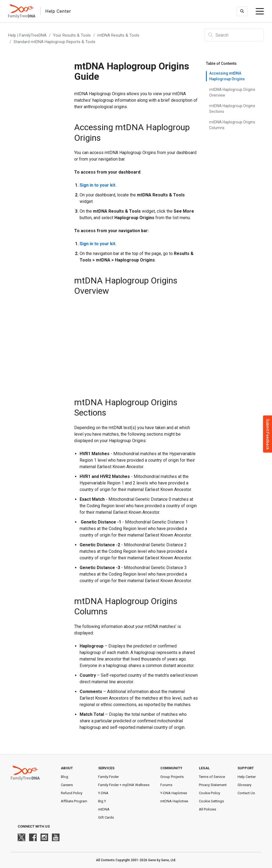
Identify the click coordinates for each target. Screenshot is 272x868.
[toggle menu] (260, 11)
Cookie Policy (210, 793)
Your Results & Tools (72, 35)
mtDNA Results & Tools (118, 35)
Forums (166, 785)
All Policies (207, 809)
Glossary (244, 785)
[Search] (234, 35)
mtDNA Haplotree (174, 801)
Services (106, 768)
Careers (67, 785)
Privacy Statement (213, 785)
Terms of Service (212, 777)
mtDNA (104, 809)
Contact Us (246, 793)
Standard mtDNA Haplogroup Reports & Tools (54, 42)
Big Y (102, 801)
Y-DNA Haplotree (174, 793)
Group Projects (172, 777)
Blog (65, 777)
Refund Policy (72, 793)
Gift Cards (106, 817)
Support (246, 768)
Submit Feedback (268, 434)
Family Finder (108, 777)
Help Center (247, 777)
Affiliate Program (74, 801)
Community (171, 768)
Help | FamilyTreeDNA (27, 35)
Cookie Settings (211, 801)
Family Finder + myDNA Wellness (124, 785)
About (67, 768)
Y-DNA (103, 793)
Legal (204, 768)
